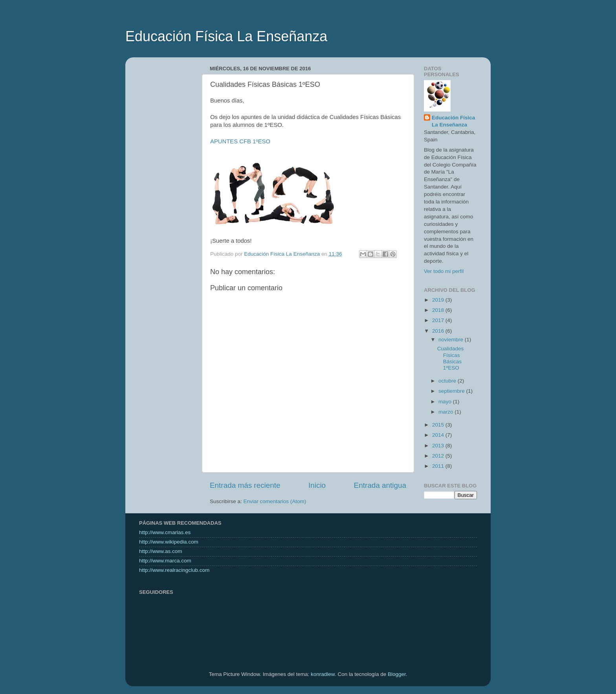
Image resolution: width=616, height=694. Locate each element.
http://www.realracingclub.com (174, 570)
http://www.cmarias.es (165, 532)
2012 (439, 456)
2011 (439, 466)
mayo (446, 402)
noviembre (452, 340)
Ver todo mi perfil (444, 271)
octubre (448, 381)
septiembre (452, 391)
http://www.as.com (161, 551)
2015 (439, 425)
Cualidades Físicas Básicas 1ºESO (451, 358)
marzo (446, 412)
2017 (439, 320)
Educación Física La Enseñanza (226, 36)
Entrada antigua (380, 485)
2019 (439, 300)
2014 (439, 435)
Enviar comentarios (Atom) (275, 501)
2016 (439, 331)
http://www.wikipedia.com (169, 542)
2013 (439, 446)
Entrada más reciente (245, 485)
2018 (439, 310)
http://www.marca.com (165, 561)
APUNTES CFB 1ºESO (240, 141)
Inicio (317, 485)
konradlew (323, 674)
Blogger (397, 674)
